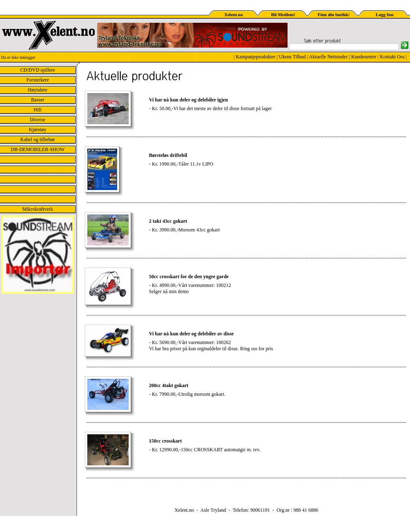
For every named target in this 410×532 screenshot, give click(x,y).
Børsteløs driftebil (168, 155)
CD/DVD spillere (38, 70)
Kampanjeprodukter (256, 57)
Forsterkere (38, 80)
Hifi (37, 110)
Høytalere (37, 90)
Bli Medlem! (283, 14)
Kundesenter (364, 57)
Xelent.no (234, 14)
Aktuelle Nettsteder (328, 57)
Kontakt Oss (392, 57)
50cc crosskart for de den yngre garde (189, 277)
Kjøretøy (38, 130)
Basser (38, 100)
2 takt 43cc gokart (168, 221)
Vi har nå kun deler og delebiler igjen (188, 100)
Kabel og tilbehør (38, 140)
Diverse (37, 120)
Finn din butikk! (334, 14)
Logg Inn (385, 14)
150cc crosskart (165, 441)
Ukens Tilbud (292, 57)
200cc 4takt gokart (169, 385)
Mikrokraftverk (38, 209)
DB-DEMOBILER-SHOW (38, 149)
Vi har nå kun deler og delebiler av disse (191, 334)
